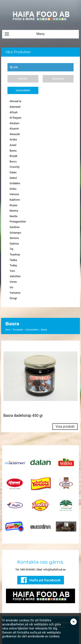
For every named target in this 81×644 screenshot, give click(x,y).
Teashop (15, 254)
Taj (11, 249)
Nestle (14, 216)
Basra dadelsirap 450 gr (23, 416)
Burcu (13, 161)
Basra (13, 151)
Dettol (13, 178)
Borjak (13, 156)
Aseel (13, 145)
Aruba (13, 139)
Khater (14, 205)
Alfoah (14, 112)
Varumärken (23, 90)
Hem (8, 330)
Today (13, 265)
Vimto (13, 282)
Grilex (13, 189)
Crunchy (15, 167)
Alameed (15, 107)
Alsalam (14, 123)
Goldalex (15, 183)
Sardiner (15, 227)
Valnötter (15, 276)
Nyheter (23, 79)
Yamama (15, 293)
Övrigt (13, 298)
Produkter (18, 330)
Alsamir (14, 129)
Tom (12, 271)
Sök (14, 67)
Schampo (15, 233)
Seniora (14, 238)
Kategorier (58, 79)
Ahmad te (15, 101)
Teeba (13, 260)
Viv (11, 287)
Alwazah (15, 134)
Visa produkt (65, 427)
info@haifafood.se (54, 570)
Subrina (14, 244)
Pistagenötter (18, 222)
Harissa (14, 194)
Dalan (13, 172)
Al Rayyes (15, 118)
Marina (14, 211)
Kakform (15, 200)
